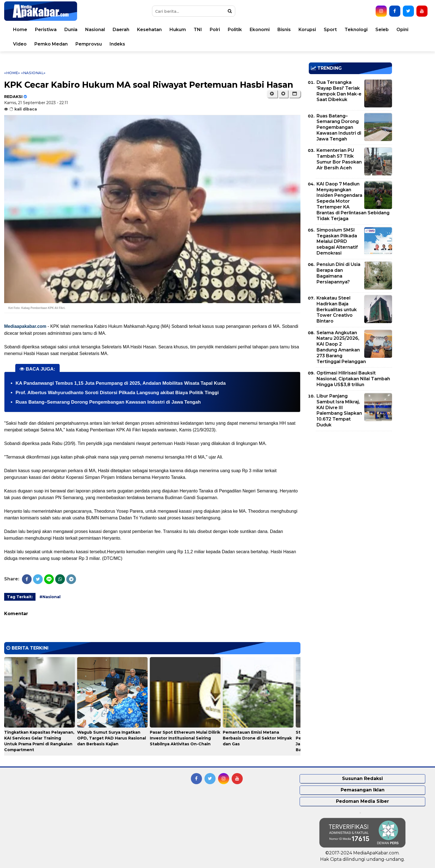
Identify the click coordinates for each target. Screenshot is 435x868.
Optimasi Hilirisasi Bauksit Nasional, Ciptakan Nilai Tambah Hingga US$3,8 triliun (353, 379)
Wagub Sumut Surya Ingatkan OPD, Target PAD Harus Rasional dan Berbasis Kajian (112, 738)
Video (20, 44)
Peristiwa (46, 30)
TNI (198, 30)
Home (20, 30)
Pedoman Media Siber (362, 801)
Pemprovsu (89, 44)
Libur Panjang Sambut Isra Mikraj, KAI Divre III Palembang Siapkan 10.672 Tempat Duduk (339, 410)
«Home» (12, 73)
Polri (215, 30)
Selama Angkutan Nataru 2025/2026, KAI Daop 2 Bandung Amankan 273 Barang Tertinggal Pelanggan (341, 347)
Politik (235, 30)
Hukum (178, 30)
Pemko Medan (51, 44)
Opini (402, 30)
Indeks (117, 44)
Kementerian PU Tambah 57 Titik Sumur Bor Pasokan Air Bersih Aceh (339, 159)
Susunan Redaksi (362, 778)
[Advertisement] (350, 474)
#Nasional (50, 597)
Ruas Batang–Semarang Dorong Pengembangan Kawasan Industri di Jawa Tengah (108, 402)
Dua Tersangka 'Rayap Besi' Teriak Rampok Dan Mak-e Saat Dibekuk (339, 91)
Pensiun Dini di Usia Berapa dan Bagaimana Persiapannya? (338, 273)
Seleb (382, 30)
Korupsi (307, 30)
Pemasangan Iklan (363, 790)
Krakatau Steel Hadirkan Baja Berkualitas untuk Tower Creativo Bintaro (337, 310)
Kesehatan (149, 30)
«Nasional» (33, 73)
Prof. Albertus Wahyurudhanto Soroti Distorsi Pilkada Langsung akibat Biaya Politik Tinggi (117, 393)
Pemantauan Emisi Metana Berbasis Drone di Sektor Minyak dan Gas (257, 738)
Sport (330, 30)
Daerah (121, 30)
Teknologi (356, 30)
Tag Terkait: (20, 597)
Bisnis (284, 30)
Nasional (95, 30)
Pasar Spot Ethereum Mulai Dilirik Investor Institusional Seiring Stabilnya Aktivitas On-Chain (185, 738)
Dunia (71, 30)
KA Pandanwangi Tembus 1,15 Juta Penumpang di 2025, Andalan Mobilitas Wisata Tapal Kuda (121, 383)
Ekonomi (260, 30)
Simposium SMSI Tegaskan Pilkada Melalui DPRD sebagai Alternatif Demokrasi (337, 241)
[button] (295, 94)
